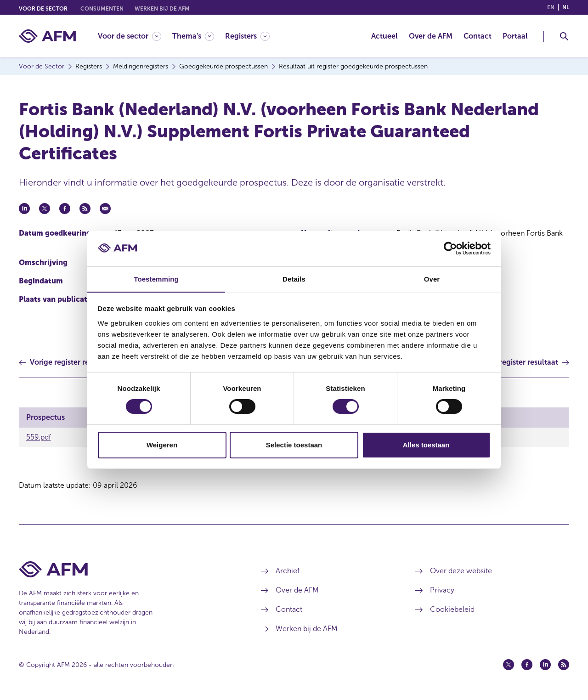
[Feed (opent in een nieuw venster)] (564, 665)
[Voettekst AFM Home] (126, 569)
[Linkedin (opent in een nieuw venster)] (545, 665)
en (551, 7)
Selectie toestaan (294, 445)
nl (566, 7)
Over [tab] (432, 279)
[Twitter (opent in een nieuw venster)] (509, 665)
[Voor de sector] (130, 36)
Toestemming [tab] (156, 279)
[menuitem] (135, 36)
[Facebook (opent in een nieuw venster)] (527, 665)
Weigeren (162, 445)
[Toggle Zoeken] (564, 36)
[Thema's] (193, 36)
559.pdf (39, 437)
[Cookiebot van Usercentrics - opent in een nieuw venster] (450, 248)
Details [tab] (294, 279)
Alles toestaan (426, 445)
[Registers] (247, 36)
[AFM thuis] (47, 36)
